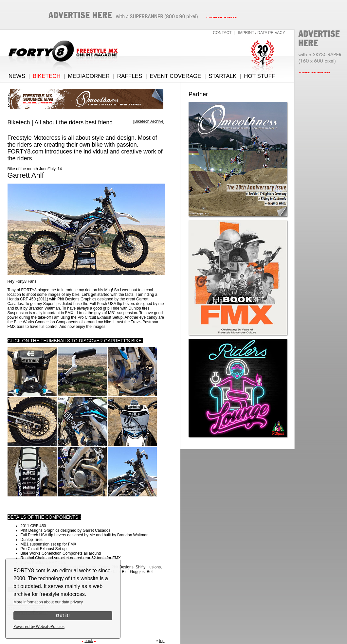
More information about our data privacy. (49, 602)
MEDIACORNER (89, 76)
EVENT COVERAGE (175, 76)
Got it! (63, 616)
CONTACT (222, 33)
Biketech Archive (149, 121)
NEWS (17, 76)
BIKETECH (47, 76)
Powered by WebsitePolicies (39, 626)
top (160, 641)
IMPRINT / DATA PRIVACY (262, 33)
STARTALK (222, 76)
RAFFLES (130, 76)
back (89, 641)
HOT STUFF (259, 76)
